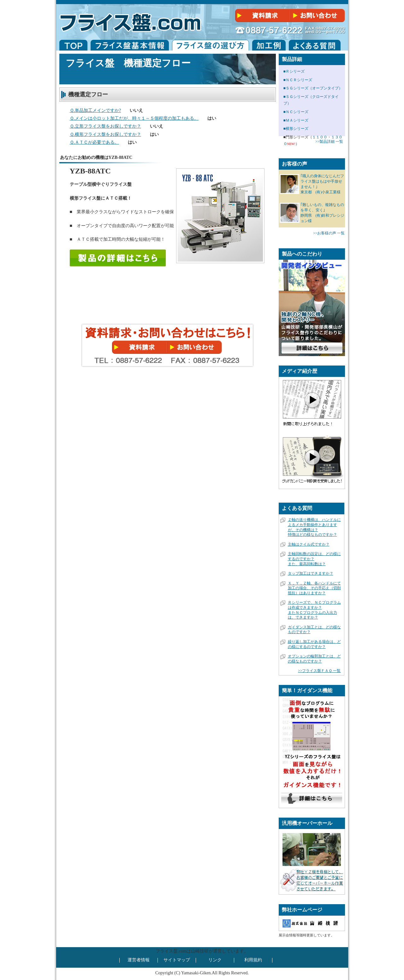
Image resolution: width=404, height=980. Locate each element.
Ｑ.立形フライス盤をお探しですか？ (106, 126)
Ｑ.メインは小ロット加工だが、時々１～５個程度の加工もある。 (134, 118)
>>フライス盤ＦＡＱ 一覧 (319, 671)
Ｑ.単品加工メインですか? (95, 110)
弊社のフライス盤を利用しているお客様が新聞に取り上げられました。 (312, 400)
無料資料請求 (262, 16)
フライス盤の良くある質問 (315, 45)
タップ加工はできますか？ (311, 573)
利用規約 (253, 960)
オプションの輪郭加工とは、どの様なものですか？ (314, 659)
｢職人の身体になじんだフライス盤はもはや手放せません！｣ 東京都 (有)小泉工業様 (322, 184)
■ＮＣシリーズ (296, 112)
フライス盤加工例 (269, 45)
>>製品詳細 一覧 (329, 142)
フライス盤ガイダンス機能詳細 (312, 799)
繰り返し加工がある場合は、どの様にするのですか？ (314, 644)
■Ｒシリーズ (294, 71)
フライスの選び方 (211, 45)
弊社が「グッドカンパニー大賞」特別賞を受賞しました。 (312, 457)
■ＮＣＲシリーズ (298, 80)
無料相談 (318, 16)
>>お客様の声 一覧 (329, 233)
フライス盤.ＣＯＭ (132, 20)
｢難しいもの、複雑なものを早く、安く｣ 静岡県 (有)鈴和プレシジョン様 (323, 213)
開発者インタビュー (312, 348)
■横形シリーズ (296, 129)
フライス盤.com (73, 45)
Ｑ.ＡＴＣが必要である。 (95, 142)
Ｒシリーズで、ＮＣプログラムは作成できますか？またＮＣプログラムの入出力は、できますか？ (314, 610)
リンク (215, 960)
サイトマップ (177, 960)
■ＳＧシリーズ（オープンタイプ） (313, 88)
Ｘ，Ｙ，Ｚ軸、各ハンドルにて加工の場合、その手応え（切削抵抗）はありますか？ (314, 588)
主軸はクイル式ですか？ (309, 544)
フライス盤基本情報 (130, 45)
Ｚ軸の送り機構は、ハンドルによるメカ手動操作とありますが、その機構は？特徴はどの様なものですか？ (314, 527)
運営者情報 (139, 960)
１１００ (320, 137)
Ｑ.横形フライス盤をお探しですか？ (106, 134)
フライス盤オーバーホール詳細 (319, 880)
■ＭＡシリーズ (296, 120)
